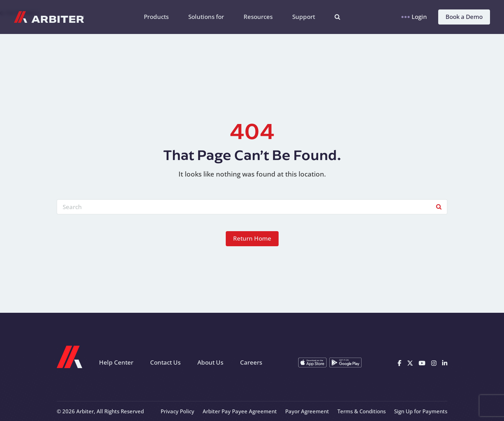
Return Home (252, 238)
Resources (258, 17)
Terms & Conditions (362, 411)
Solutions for (206, 17)
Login (414, 17)
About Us (210, 362)
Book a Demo (464, 17)
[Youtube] (422, 363)
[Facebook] (400, 363)
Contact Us (165, 362)
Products (156, 17)
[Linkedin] (445, 363)
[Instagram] (434, 363)
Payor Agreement (307, 411)
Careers (251, 362)
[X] (410, 363)
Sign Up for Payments (421, 411)
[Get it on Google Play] (345, 363)
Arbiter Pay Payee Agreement (240, 411)
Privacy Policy (177, 411)
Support (304, 17)
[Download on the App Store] (312, 363)
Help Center (116, 362)
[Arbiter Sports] (49, 17)
